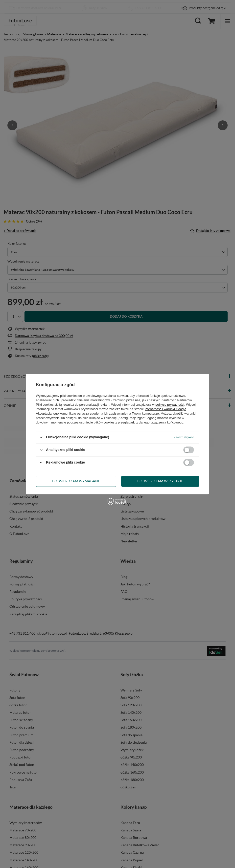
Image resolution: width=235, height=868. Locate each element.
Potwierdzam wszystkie (160, 481)
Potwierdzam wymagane (76, 481)
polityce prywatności (170, 405)
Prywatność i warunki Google (165, 409)
